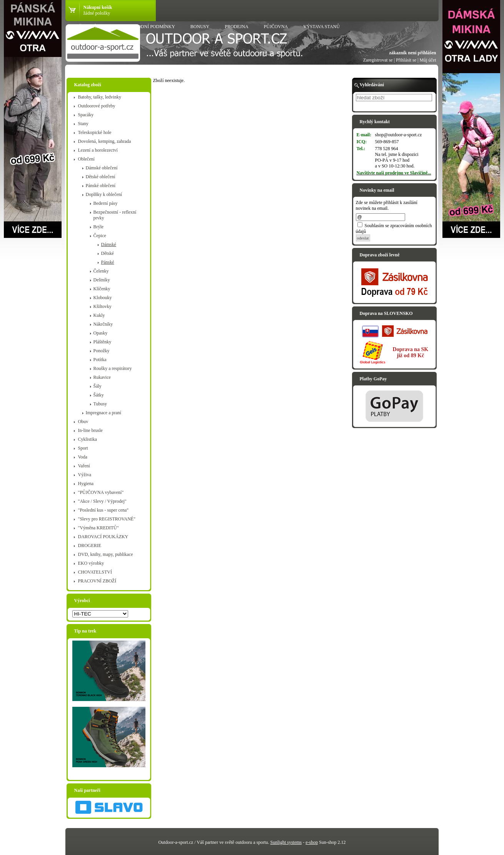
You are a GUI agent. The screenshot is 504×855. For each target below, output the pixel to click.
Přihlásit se (406, 60)
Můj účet (428, 60)
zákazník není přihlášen (412, 53)
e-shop (312, 842)
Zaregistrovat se (378, 60)
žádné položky (97, 13)
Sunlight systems (286, 842)
